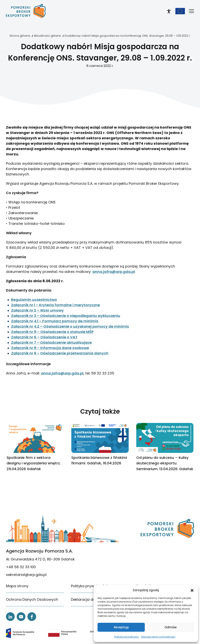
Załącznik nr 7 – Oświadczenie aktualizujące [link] (51, 342)
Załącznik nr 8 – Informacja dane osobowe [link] (50, 348)
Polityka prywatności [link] (127, 637)
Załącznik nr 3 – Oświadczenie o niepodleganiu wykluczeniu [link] (66, 316)
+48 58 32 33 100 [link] (21, 567)
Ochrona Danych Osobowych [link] (32, 599)
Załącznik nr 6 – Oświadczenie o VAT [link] (44, 337)
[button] (192, 590)
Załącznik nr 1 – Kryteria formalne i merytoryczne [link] (56, 305)
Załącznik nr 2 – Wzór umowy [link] (37, 310)
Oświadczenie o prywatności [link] (158, 637)
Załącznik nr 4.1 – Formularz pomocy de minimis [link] (55, 321)
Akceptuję (121, 627)
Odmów (171, 627)
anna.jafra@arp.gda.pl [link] (114, 272)
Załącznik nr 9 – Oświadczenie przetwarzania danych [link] (60, 353)
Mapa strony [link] (17, 586)
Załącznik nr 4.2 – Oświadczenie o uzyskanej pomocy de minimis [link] (70, 326)
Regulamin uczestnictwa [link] (34, 300)
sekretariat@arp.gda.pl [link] (26, 575)
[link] (26, 11)
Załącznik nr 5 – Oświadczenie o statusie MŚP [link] (52, 332)
